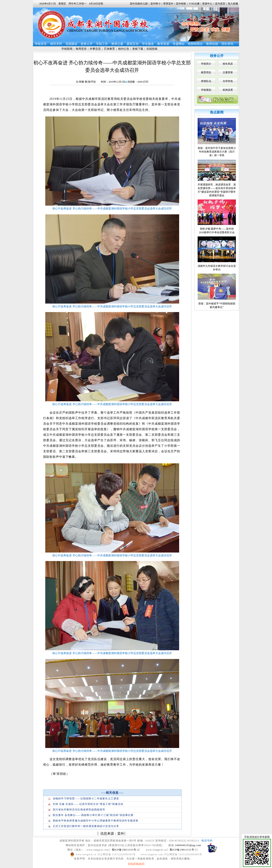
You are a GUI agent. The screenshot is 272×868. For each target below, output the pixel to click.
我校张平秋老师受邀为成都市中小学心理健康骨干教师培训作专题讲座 (96, 821)
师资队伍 (206, 81)
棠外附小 (156, 4)
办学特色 (228, 81)
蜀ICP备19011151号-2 (125, 850)
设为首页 (220, 4)
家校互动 (133, 44)
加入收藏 (233, 4)
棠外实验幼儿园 (139, 4)
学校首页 (41, 44)
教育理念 (206, 72)
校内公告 (124, 49)
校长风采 (228, 64)
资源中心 (207, 4)
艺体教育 (109, 49)
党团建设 (71, 44)
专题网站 (178, 44)
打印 (146, 82)
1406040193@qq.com (188, 845)
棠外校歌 (181, 4)
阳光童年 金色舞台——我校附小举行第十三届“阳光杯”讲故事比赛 (93, 815)
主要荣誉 (228, 72)
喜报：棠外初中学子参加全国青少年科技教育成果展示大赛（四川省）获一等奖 (217, 152)
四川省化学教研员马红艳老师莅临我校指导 (79, 810)
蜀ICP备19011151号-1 (183, 850)
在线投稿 (152, 49)
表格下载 (138, 49)
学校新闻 (67, 49)
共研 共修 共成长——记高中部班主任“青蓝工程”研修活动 (88, 804)
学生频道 (148, 44)
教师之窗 (117, 44)
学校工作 (102, 44)
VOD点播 (194, 4)
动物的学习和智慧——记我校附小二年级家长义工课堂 (86, 799)
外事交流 (95, 49)
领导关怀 (56, 44)
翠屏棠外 (168, 4)
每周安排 (81, 49)
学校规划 (206, 90)
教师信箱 (212, 44)
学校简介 (206, 64)
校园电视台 (195, 44)
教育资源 (163, 44)
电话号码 (207, 841)
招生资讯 (227, 44)
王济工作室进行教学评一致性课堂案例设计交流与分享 (86, 826)
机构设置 (228, 90)
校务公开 (87, 44)
